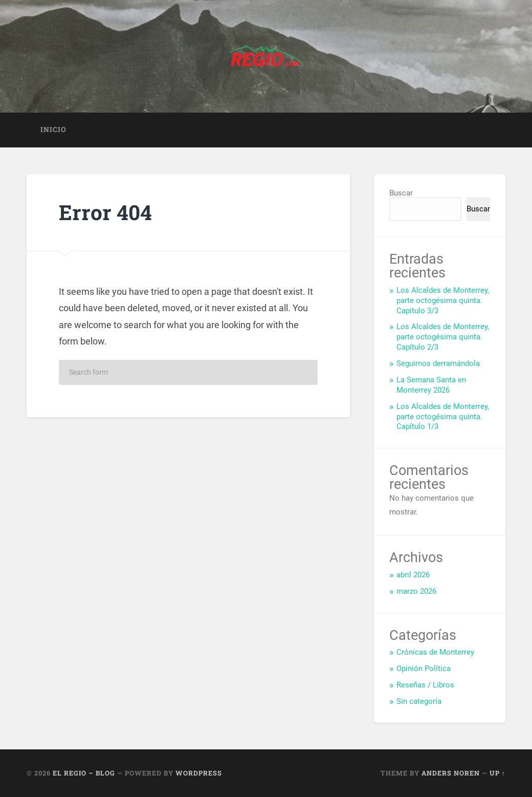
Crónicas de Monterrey (435, 652)
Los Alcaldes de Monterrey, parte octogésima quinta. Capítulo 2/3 (443, 337)
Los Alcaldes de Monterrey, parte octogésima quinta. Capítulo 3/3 (443, 300)
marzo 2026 (416, 591)
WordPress (199, 773)
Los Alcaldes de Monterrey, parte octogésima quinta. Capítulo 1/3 (443, 417)
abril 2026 (413, 575)
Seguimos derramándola (438, 363)
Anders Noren (451, 773)
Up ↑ (497, 773)
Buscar (401, 193)
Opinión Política (424, 669)
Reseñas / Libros (425, 685)
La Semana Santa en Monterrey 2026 (431, 385)
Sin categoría (419, 701)
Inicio (53, 130)
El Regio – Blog (84, 773)
